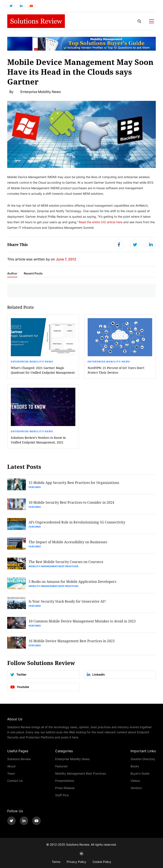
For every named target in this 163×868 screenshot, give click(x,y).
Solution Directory (143, 759)
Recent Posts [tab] (33, 273)
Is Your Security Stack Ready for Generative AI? (67, 601)
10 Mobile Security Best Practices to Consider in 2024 (71, 502)
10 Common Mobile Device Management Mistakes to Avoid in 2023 (82, 621)
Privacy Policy (76, 862)
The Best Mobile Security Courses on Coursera (66, 562)
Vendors (136, 788)
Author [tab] (12, 273)
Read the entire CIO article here (101, 222)
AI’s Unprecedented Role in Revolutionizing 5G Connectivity (77, 522)
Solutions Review (19, 759)
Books (135, 766)
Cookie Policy (102, 862)
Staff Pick (62, 795)
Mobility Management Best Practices (54, 566)
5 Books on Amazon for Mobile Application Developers (72, 581)
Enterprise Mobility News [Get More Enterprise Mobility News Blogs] (41, 92)
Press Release (65, 788)
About (11, 766)
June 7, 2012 (66, 259)
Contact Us (15, 781)
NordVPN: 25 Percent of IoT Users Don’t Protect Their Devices (116, 370)
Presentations (65, 781)
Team (11, 773)
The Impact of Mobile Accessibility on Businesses (68, 542)
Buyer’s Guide (140, 773)
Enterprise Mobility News (32, 362)
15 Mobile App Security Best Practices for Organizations (74, 483)
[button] (81, 134)
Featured (35, 487)
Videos (135, 781)
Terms (56, 862)
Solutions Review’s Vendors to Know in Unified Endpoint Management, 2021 (38, 440)
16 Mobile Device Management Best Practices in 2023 (72, 641)
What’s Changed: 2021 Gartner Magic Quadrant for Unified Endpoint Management (43, 370)
